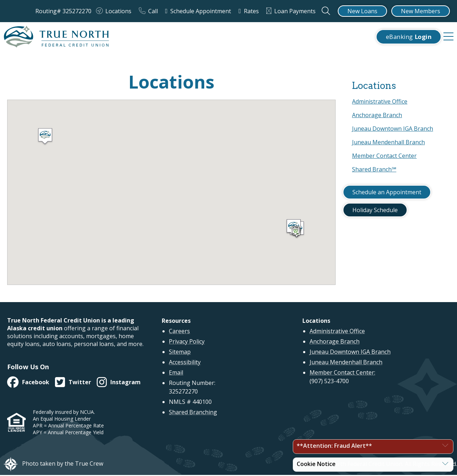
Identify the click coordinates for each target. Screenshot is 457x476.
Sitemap (180, 353)
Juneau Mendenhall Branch (388, 143)
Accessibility (185, 364)
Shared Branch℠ (374, 170)
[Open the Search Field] (327, 11)
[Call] (150, 11)
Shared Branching (193, 414)
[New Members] (421, 11)
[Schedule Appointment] (200, 11)
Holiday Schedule (375, 211)
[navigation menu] (448, 37)
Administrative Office (380, 102)
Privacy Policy (187, 343)
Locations (374, 87)
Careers (179, 332)
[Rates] (250, 11)
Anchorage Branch (377, 116)
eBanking (409, 37)
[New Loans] (362, 11)
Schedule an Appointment (387, 193)
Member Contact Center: (342, 374)
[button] (45, 138)
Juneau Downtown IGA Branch (393, 130)
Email (176, 374)
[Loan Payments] (292, 11)
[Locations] (115, 11)
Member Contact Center (384, 157)
